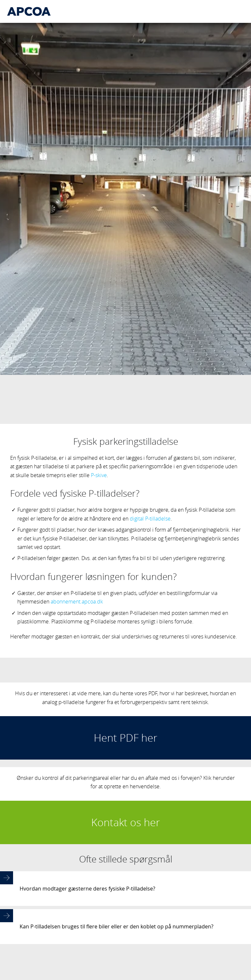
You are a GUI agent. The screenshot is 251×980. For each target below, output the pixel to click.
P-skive (99, 467)
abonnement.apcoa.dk (77, 593)
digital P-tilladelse (150, 510)
